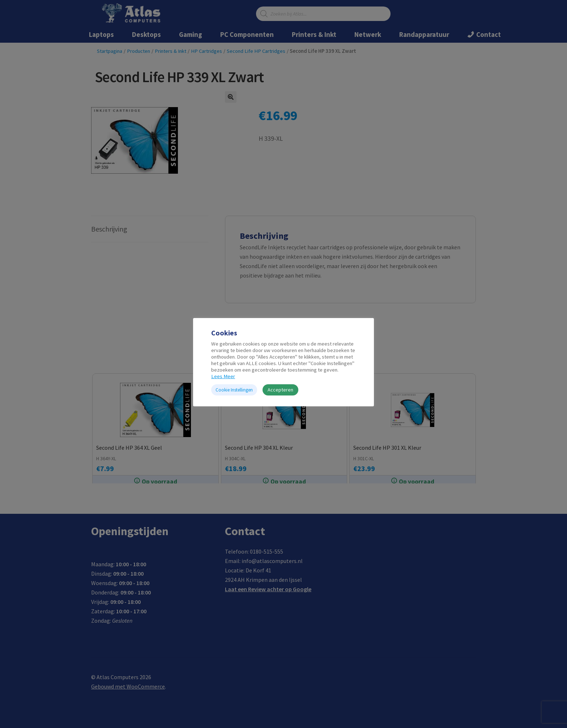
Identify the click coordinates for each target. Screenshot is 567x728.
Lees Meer (223, 376)
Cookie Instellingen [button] (234, 390)
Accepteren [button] (280, 390)
